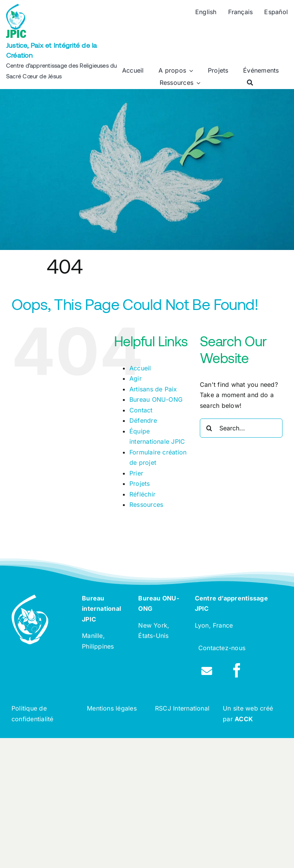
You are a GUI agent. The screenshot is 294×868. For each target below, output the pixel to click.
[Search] (209, 428)
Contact (141, 410)
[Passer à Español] (276, 12)
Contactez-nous (222, 648)
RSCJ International (182, 708)
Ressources (146, 505)
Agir (136, 378)
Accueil (140, 368)
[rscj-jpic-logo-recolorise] (16, 7)
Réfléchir (142, 494)
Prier (136, 473)
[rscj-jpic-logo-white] (30, 598)
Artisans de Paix (153, 389)
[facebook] (237, 670)
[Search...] (241, 428)
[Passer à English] (206, 12)
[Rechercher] (250, 83)
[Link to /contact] (207, 671)
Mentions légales (112, 708)
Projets (140, 483)
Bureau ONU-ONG (156, 399)
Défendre (143, 420)
